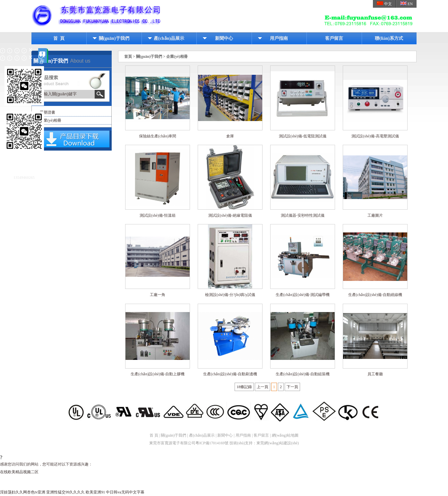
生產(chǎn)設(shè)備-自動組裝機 (303, 374)
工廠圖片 (375, 216)
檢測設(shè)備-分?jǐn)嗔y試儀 (230, 295)
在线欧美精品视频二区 (19, 472)
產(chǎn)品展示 (169, 38)
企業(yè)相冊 (51, 120)
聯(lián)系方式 (389, 38)
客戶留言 (334, 38)
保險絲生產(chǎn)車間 (158, 136)
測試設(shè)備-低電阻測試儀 (303, 136)
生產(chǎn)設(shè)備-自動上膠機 (158, 374)
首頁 (128, 57)
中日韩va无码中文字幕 (125, 492)
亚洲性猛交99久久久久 (65, 492)
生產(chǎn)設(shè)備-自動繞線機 (375, 295)
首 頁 (59, 38)
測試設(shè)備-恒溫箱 (158, 216)
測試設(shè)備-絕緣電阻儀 (230, 216)
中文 (384, 4)
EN (406, 4)
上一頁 (263, 387)
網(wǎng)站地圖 (285, 435)
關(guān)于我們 (114, 38)
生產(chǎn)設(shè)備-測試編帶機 (303, 295)
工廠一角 (158, 295)
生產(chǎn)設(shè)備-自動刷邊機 (230, 374)
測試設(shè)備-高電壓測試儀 (375, 136)
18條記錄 (244, 387)
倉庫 (230, 136)
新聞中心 (224, 38)
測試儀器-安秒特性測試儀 (303, 216)
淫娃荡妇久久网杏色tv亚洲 (23, 492)
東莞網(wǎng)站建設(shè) (278, 443)
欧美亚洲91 (95, 492)
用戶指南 (279, 38)
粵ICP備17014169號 (212, 443)
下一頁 (292, 387)
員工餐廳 (375, 374)
